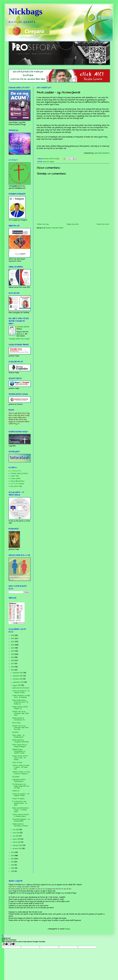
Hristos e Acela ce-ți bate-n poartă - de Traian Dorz (21, 767)
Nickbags (26, 11)
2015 (13, 670)
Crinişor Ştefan (16, 479)
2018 (13, 661)
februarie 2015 (18, 846)
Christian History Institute (19, 474)
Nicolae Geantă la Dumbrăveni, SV (19, 719)
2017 (13, 664)
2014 (13, 853)
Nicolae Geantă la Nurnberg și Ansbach (20, 825)
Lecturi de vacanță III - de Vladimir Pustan (21, 692)
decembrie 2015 (18, 673)
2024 (13, 642)
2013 (13, 856)
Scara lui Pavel (17, 763)
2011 (12, 862)
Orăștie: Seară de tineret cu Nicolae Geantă (20, 816)
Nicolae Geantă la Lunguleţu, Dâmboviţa (20, 741)
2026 (13, 636)
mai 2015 (16, 836)
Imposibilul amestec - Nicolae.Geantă (19, 781)
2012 (13, 859)
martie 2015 (17, 842)
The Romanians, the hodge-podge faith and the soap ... (21, 786)
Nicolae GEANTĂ (24, 327)
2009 (13, 868)
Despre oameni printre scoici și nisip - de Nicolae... (20, 758)
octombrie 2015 (18, 679)
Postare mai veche (103, 224)
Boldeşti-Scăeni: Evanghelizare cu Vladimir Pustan (19, 751)
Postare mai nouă (43, 224)
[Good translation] (5, 944)
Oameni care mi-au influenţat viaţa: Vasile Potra (20, 713)
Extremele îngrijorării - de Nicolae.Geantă (21, 820)
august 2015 (17, 685)
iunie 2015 (16, 833)
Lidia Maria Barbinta (102, 153)
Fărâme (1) (16, 791)
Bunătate (15, 732)
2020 (13, 654)
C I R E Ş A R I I (16, 471)
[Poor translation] (12, 944)
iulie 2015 (16, 830)
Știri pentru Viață (16, 486)
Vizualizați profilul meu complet (19, 339)
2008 (13, 871)
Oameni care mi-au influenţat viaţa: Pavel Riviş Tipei (20, 728)
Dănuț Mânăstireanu (18, 481)
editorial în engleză (48, 162)
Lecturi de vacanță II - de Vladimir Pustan (21, 795)
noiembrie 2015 (18, 676)
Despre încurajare (18, 799)
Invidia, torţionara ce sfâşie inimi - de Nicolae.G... (21, 697)
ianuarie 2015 (17, 849)
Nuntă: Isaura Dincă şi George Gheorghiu (20, 746)
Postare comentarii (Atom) (55, 228)
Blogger (68, 929)
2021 (13, 651)
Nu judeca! (16, 777)
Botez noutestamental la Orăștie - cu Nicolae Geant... (20, 810)
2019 (13, 658)
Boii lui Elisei (16, 723)
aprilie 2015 (17, 839)
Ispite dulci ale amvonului (21, 688)
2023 (13, 645)
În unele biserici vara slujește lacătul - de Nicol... (20, 803)
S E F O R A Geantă (17, 484)
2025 (13, 639)
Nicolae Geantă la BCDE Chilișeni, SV (20, 708)
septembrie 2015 (18, 682)
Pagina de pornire (73, 224)
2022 (13, 648)
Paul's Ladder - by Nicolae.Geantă (18, 736)
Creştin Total (15, 476)
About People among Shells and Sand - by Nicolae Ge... (20, 702)
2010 (13, 865)
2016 (13, 667)
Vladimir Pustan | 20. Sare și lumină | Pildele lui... (21, 773)
